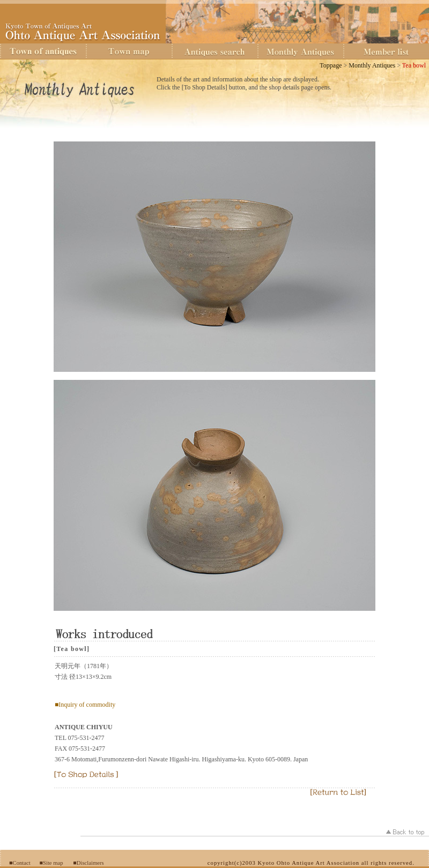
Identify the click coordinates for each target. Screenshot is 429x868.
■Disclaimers (88, 863)
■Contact (20, 863)
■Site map (51, 863)
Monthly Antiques (372, 65)
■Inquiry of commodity (85, 705)
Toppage (331, 65)
